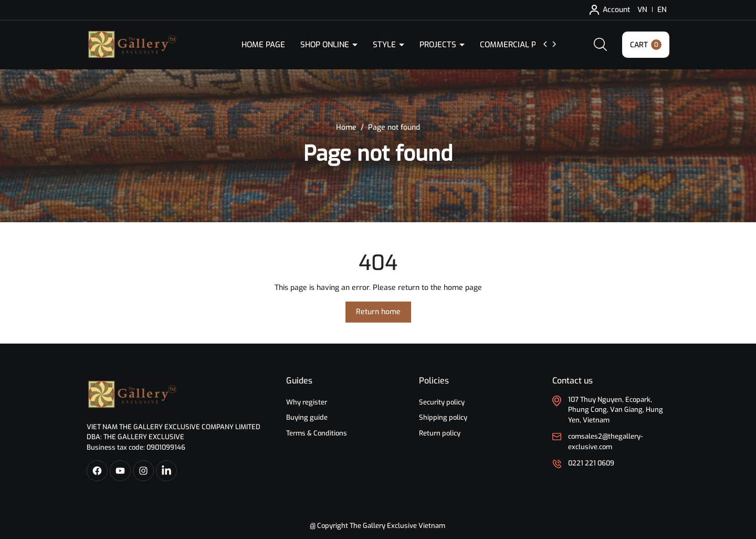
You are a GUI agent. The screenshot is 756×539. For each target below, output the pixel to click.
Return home (378, 312)
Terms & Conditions (317, 433)
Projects (439, 45)
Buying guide (307, 417)
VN (642, 10)
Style (385, 45)
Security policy (442, 402)
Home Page (263, 45)
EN (662, 10)
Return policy (440, 433)
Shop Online (326, 45)
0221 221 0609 (591, 463)
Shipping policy (443, 417)
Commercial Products (526, 45)
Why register (307, 402)
